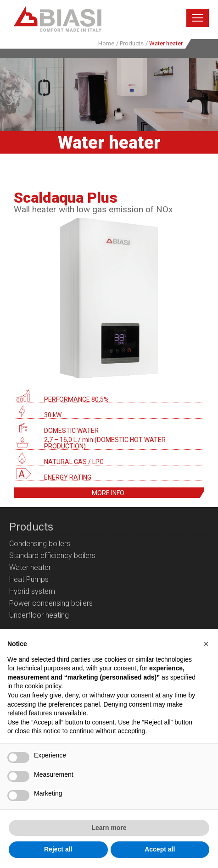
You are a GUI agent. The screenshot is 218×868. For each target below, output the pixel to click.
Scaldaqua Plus (66, 198)
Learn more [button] (109, 828)
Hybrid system (32, 591)
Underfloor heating (39, 615)
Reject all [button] (58, 849)
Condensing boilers (40, 544)
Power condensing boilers (51, 603)
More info (108, 493)
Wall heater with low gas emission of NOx (93, 210)
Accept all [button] (160, 849)
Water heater (30, 567)
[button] (206, 644)
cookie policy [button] (43, 686)
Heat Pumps (29, 579)
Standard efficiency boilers (52, 556)
